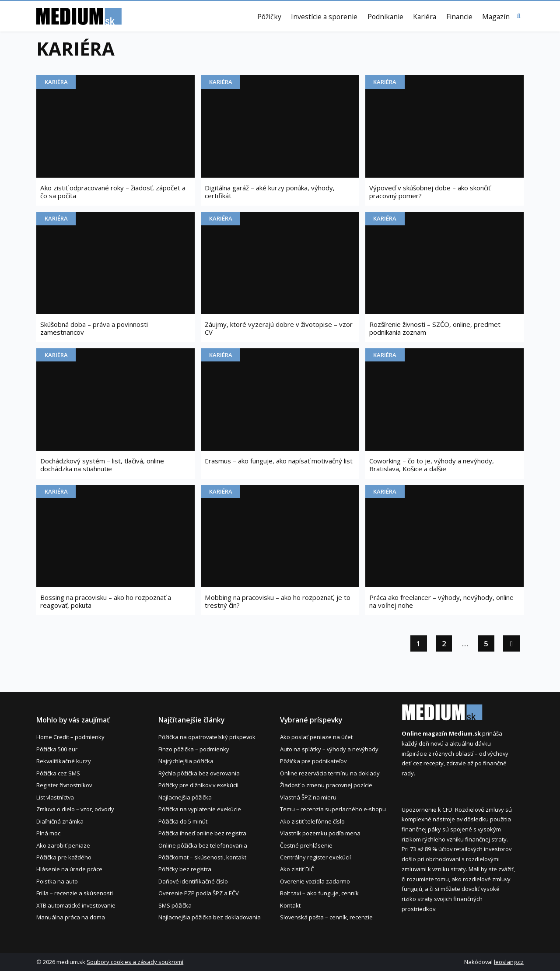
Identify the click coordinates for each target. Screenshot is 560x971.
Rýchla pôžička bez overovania (199, 773)
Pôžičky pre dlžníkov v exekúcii (198, 785)
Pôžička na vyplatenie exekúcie (200, 809)
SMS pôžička (175, 905)
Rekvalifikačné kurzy (64, 761)
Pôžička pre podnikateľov (313, 761)
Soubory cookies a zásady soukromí (135, 962)
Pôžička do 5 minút (183, 821)
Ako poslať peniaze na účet (316, 737)
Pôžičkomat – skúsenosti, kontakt (202, 857)
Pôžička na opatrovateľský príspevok (207, 737)
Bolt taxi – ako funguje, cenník (319, 893)
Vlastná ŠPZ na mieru (308, 797)
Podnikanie (385, 17)
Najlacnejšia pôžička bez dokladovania (210, 917)
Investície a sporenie (324, 17)
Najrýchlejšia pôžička (186, 761)
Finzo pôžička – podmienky (194, 749)
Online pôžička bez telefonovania (203, 845)
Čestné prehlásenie (306, 845)
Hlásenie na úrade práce (69, 869)
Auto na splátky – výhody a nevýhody (329, 749)
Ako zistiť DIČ (297, 869)
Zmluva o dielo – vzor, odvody (75, 809)
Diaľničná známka (60, 821)
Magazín (496, 17)
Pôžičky (269, 17)
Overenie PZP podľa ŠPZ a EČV (199, 893)
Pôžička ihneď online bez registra (202, 833)
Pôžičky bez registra (185, 869)
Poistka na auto (57, 881)
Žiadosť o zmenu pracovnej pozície (326, 785)
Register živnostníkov (64, 785)
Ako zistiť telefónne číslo (312, 821)
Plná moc (48, 833)
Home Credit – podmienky (70, 737)
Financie (459, 17)
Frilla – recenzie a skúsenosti (75, 893)
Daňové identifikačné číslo (193, 881)
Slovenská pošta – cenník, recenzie (326, 917)
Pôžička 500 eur (57, 749)
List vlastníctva (55, 797)
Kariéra (425, 17)
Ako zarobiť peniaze (63, 845)
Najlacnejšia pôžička (185, 797)
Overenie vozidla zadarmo (315, 881)
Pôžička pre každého (64, 857)
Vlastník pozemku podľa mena (320, 833)
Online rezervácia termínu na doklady (330, 773)
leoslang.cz (509, 962)
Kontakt (290, 905)
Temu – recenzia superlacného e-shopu (333, 809)
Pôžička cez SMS (58, 773)
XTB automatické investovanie (76, 905)
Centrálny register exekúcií (315, 857)
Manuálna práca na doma (71, 917)
